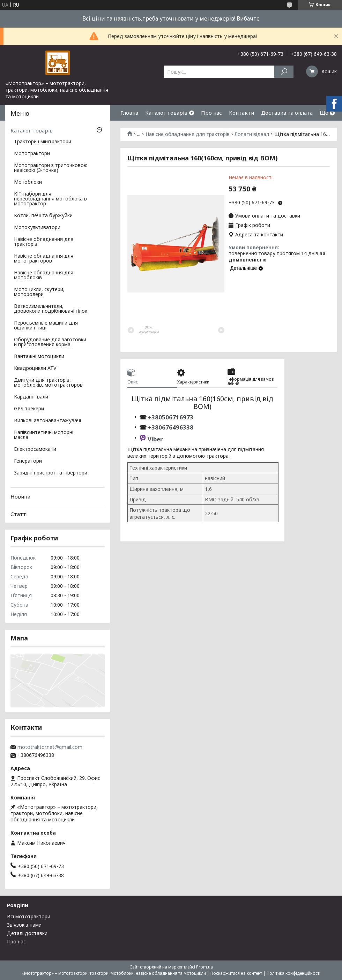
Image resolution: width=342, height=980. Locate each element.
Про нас (211, 113)
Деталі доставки (27, 933)
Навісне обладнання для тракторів (188, 134)
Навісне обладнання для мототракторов (44, 259)
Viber (155, 439)
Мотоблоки (28, 182)
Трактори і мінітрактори (43, 142)
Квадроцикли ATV (35, 369)
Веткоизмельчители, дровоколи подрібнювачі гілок (51, 309)
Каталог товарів (166, 113)
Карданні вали (31, 397)
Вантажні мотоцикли (39, 357)
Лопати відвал (252, 134)
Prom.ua (205, 967)
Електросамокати (35, 449)
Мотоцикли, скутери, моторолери (39, 292)
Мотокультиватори (37, 228)
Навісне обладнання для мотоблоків (44, 275)
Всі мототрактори (29, 916)
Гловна (129, 113)
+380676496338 (171, 427)
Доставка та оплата (287, 113)
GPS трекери (29, 409)
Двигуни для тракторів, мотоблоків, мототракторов (48, 383)
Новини (20, 496)
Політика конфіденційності (293, 973)
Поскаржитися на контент (236, 973)
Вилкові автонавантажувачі (47, 421)
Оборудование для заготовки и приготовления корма (50, 342)
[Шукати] (284, 72)
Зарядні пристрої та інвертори (51, 473)
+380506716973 (170, 417)
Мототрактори (32, 154)
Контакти (241, 113)
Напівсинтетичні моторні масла (44, 435)
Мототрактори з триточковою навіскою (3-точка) (51, 168)
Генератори (28, 461)
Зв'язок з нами (24, 925)
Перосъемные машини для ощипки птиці (46, 326)
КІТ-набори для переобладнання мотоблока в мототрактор (50, 199)
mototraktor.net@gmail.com (50, 747)
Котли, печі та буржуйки (43, 216)
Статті (19, 514)
